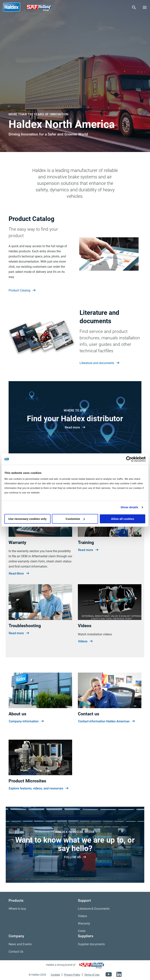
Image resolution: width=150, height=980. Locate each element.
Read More (19, 574)
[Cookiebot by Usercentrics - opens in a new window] (129, 459)
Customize (75, 519)
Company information (26, 721)
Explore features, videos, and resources (39, 788)
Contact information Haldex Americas (106, 721)
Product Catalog (22, 291)
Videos (85, 641)
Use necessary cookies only (27, 519)
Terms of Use (92, 975)
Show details (129, 507)
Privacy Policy (72, 975)
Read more (75, 427)
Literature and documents (99, 363)
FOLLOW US (75, 857)
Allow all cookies (123, 519)
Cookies (55, 975)
